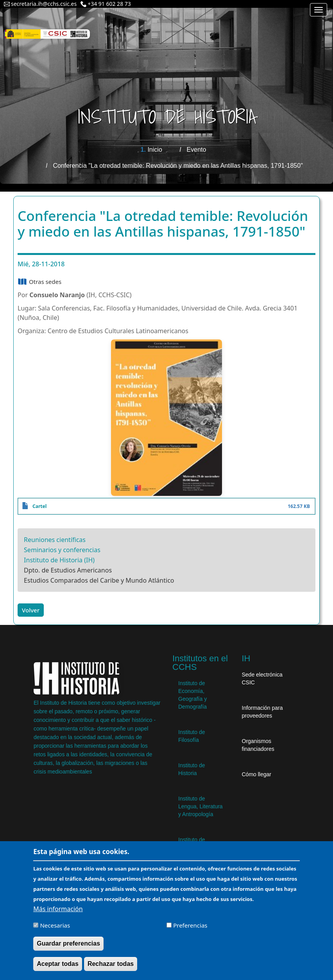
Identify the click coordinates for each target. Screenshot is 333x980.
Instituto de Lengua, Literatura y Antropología (201, 806)
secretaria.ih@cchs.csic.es (44, 4)
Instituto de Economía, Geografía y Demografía (192, 695)
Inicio (155, 150)
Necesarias (55, 925)
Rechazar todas (111, 964)
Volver (31, 610)
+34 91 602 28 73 (109, 4)
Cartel (39, 506)
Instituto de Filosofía (192, 736)
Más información (58, 909)
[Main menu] (319, 10)
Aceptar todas (58, 964)
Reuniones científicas (55, 540)
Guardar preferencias (68, 943)
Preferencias (190, 925)
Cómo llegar (257, 774)
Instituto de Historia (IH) (59, 560)
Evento (197, 150)
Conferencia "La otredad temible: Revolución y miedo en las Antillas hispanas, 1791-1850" (178, 166)
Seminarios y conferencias (62, 550)
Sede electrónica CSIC (262, 678)
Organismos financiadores (258, 745)
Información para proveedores (262, 712)
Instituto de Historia (192, 769)
